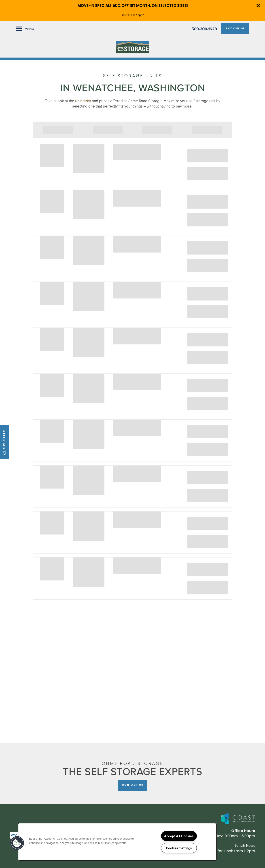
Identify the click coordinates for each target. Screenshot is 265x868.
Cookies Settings (179, 848)
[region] (117, 842)
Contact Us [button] (133, 785)
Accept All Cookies (179, 836)
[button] (258, 6)
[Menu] (25, 29)
